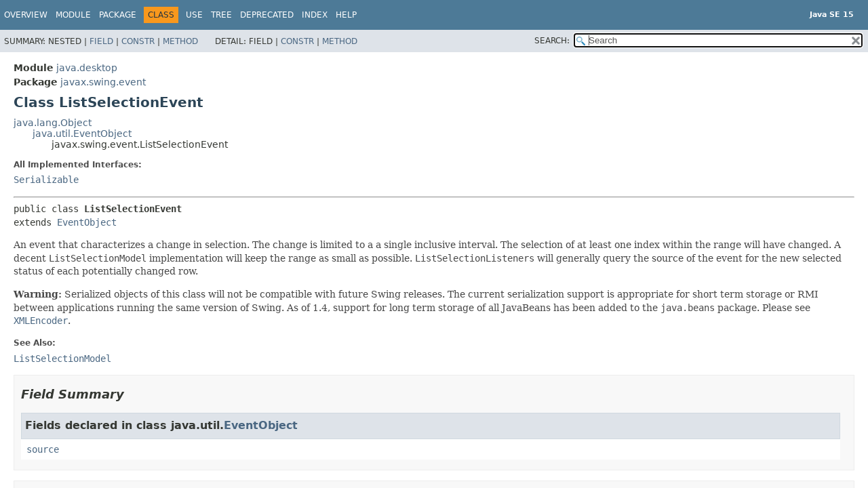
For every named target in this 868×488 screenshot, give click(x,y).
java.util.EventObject (82, 134)
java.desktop (87, 68)
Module (73, 15)
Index (315, 15)
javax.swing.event (103, 82)
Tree (221, 15)
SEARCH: (552, 41)
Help (346, 15)
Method (180, 41)
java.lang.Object (53, 123)
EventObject (87, 222)
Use (194, 15)
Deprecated (267, 15)
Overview (26, 15)
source (43, 449)
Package (118, 15)
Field (101, 41)
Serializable (46, 180)
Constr (138, 41)
